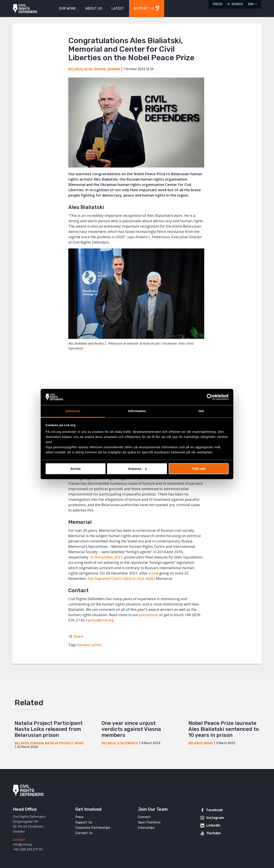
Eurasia (83, 645)
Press (217, 4)
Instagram (215, 818)
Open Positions (149, 822)
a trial (153, 573)
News (89, 69)
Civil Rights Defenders (25, 9)
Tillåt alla (199, 469)
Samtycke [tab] (73, 411)
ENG (251, 4)
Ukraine (114, 69)
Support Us (84, 822)
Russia (100, 69)
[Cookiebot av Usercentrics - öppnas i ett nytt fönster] (210, 397)
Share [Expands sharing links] (78, 636)
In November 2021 (106, 557)
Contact (19, 840)
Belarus (76, 69)
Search (237, 4)
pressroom (149, 615)
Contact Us (84, 833)
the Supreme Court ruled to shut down (121, 578)
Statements (128, 743)
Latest (96, 645)
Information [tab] (137, 411)
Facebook (215, 810)
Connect (144, 817)
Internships (146, 828)
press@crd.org (101, 620)
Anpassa (137, 469)
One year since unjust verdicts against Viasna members (131, 729)
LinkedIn (213, 825)
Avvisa (76, 469)
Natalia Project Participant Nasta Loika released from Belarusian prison (49, 729)
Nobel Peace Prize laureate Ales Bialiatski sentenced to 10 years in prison (224, 729)
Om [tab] (201, 411)
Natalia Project (59, 743)
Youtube (214, 833)
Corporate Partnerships (93, 828)
